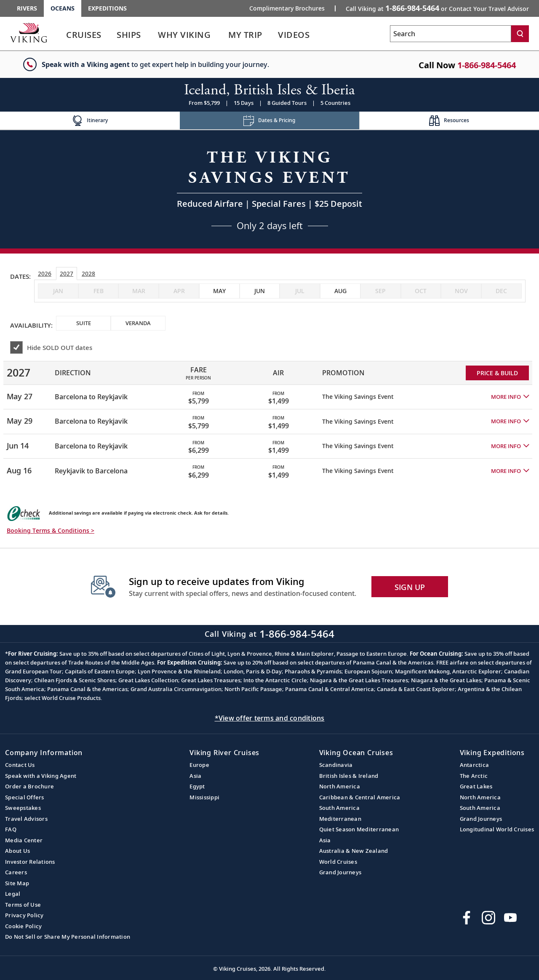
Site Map (17, 883)
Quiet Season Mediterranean (359, 829)
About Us (17, 851)
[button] (510, 397)
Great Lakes (476, 786)
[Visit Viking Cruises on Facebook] (467, 918)
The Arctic (474, 776)
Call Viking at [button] (437, 8)
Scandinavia (336, 765)
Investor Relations (30, 862)
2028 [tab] (88, 274)
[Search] (520, 34)
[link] (84, 37)
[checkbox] (219, 291)
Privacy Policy (24, 915)
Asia (195, 776)
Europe (199, 765)
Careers (16, 872)
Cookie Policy (23, 926)
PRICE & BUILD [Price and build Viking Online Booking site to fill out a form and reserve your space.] (497, 373)
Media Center (24, 840)
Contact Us (20, 765)
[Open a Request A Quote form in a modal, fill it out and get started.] (269, 189)
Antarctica (475, 765)
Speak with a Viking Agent (41, 776)
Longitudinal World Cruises (497, 829)
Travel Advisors (26, 819)
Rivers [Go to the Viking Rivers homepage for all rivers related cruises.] (27, 8)
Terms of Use (23, 905)
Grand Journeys (340, 872)
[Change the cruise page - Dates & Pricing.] (270, 121)
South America (339, 808)
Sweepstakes (23, 808)
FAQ (11, 829)
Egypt (197, 786)
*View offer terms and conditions (270, 718)
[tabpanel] (269, 418)
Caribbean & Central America (360, 797)
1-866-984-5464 (487, 65)
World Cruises (338, 862)
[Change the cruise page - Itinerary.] (90, 121)
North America (340, 786)
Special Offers (25, 797)
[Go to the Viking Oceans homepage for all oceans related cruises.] (29, 32)
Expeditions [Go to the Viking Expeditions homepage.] (107, 8)
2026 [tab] (45, 274)
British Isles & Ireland (349, 776)
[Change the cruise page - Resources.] (449, 121)
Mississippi (204, 797)
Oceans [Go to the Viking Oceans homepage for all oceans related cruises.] (63, 8)
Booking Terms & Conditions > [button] (51, 530)
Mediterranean (340, 819)
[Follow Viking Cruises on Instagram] (488, 918)
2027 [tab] (67, 274)
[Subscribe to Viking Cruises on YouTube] (510, 918)
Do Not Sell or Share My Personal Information (68, 937)
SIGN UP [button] (410, 587)
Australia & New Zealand (354, 851)
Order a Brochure (29, 786)
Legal (13, 894)
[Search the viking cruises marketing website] (451, 34)
